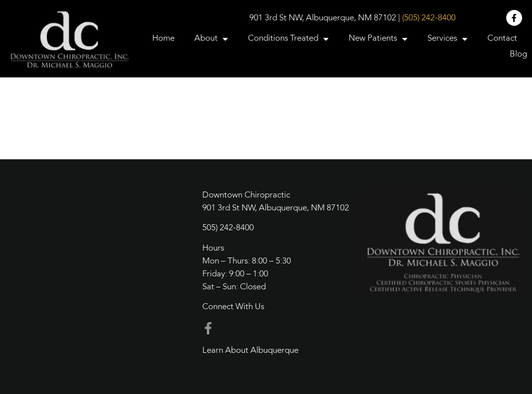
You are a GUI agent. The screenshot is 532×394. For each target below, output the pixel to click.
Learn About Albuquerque (250, 351)
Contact (502, 38)
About (211, 39)
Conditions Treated (288, 39)
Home (163, 38)
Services (447, 39)
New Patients (378, 39)
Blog (518, 54)
